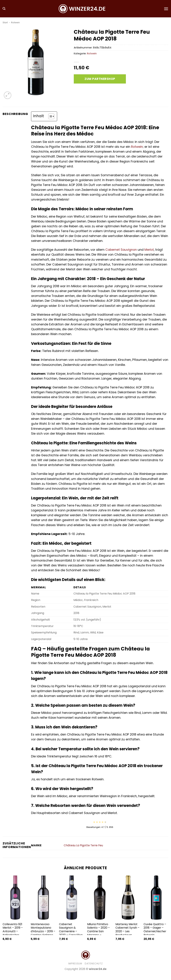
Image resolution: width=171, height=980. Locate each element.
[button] (4, 9)
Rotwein (15, 22)
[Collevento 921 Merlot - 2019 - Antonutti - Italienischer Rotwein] (15, 898)
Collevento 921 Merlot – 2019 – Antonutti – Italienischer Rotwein (13, 931)
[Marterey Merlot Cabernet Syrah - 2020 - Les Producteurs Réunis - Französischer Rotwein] (128, 898)
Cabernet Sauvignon (121, 250)
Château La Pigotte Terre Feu (83, 845)
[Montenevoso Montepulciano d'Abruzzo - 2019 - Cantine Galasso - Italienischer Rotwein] (43, 898)
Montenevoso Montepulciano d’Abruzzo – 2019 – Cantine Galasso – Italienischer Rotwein (43, 933)
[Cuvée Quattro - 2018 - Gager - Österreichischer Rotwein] (156, 898)
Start (5, 22)
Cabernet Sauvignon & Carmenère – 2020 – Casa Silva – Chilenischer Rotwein (71, 933)
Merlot (149, 250)
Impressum (75, 964)
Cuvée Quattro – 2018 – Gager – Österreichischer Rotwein (155, 930)
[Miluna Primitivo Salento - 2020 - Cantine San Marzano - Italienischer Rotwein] (100, 898)
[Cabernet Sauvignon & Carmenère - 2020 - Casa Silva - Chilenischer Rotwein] (71, 898)
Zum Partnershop (100, 79)
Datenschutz (94, 964)
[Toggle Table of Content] (50, 116)
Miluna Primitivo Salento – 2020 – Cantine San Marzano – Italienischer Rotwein (98, 933)
